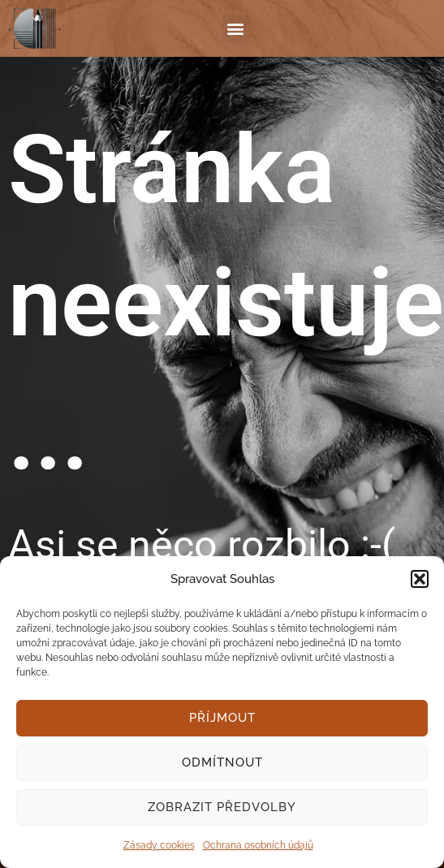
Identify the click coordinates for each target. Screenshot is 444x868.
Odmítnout (222, 762)
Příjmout (222, 718)
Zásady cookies (159, 845)
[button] (420, 579)
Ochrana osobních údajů (258, 845)
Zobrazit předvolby (222, 807)
